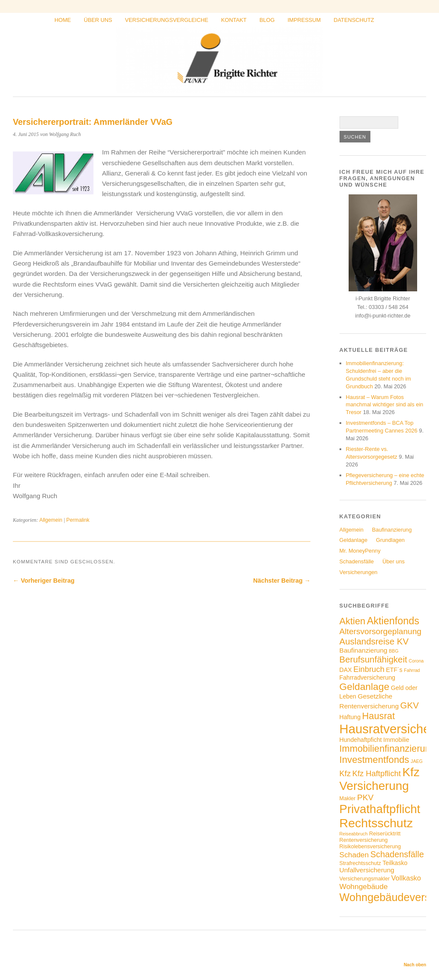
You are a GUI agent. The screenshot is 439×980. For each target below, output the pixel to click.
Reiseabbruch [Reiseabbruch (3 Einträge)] (354, 834)
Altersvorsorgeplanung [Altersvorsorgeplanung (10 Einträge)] (380, 631)
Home (63, 20)
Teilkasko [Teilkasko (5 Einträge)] (395, 863)
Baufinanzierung (392, 530)
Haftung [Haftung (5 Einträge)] (350, 717)
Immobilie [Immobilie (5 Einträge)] (396, 740)
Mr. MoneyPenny (360, 551)
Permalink (78, 520)
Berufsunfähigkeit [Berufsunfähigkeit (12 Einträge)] (373, 659)
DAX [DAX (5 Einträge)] (346, 670)
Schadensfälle (357, 561)
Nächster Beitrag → (282, 581)
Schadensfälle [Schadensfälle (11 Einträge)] (397, 854)
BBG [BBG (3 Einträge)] (394, 651)
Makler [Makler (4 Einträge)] (348, 799)
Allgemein (51, 520)
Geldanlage (353, 540)
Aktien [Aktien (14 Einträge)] (353, 621)
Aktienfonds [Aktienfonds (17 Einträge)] (393, 621)
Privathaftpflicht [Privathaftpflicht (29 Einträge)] (380, 809)
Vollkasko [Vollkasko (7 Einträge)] (406, 878)
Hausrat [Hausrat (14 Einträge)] (379, 716)
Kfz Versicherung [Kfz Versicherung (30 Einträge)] (380, 779)
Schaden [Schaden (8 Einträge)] (354, 855)
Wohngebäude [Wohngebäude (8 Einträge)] (364, 886)
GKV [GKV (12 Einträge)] (410, 705)
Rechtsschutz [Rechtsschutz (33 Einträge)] (376, 823)
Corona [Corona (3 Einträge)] (416, 661)
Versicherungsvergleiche (167, 20)
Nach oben (415, 965)
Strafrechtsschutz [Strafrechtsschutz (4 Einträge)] (360, 863)
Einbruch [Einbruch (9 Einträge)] (369, 669)
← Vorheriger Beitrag (44, 581)
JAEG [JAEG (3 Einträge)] (417, 761)
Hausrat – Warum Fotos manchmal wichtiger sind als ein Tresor (385, 405)
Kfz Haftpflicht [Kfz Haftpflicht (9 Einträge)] (377, 773)
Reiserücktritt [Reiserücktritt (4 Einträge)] (385, 834)
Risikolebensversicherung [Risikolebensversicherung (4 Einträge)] (370, 847)
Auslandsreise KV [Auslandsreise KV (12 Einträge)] (374, 641)
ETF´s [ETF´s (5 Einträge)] (394, 670)
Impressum (304, 20)
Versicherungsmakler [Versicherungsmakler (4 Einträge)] (365, 879)
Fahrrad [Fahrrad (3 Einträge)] (412, 670)
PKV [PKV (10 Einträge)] (365, 797)
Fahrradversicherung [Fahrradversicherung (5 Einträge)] (367, 678)
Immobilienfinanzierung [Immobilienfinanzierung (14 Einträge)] (388, 749)
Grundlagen (390, 540)
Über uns (98, 20)
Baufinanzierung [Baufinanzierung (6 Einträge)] (364, 650)
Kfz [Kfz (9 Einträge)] (345, 773)
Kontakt (234, 20)
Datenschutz (354, 20)
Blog (267, 20)
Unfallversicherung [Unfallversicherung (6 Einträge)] (367, 870)
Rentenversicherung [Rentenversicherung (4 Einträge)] (364, 840)
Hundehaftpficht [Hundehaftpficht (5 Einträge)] (361, 740)
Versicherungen (359, 572)
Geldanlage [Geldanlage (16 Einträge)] (365, 687)
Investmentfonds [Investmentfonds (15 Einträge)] (374, 760)
